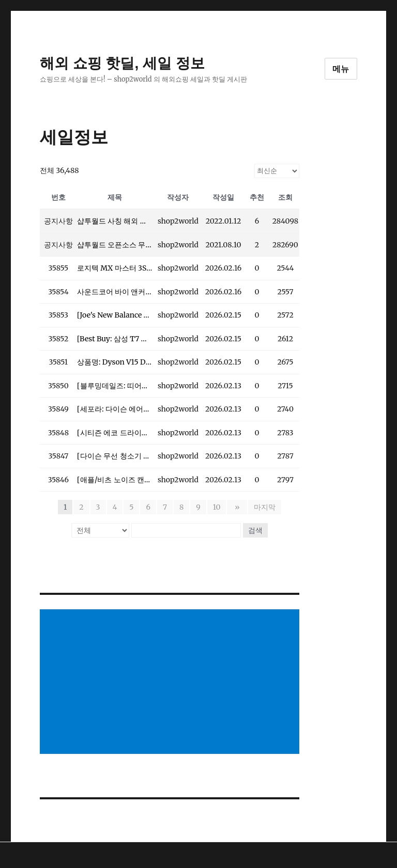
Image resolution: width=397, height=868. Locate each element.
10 (218, 507)
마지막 (263, 507)
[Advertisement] (172, 683)
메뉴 (341, 69)
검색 (255, 530)
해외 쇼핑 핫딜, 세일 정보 (122, 63)
